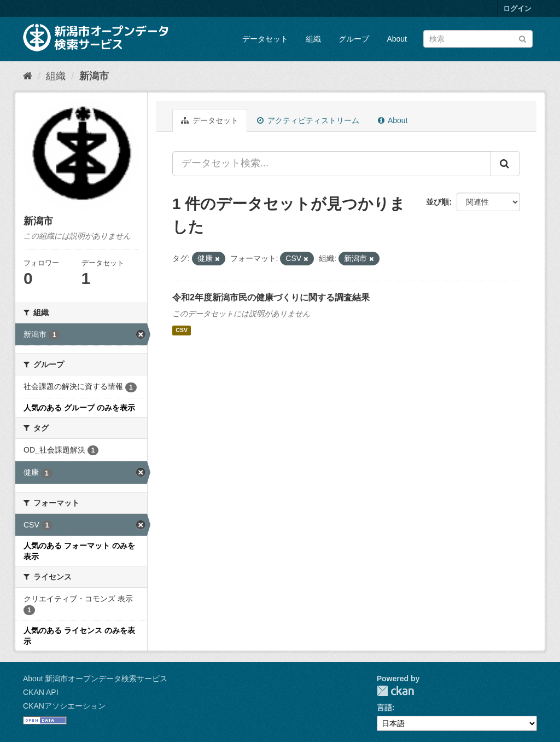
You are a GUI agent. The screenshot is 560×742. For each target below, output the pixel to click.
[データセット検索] (478, 39)
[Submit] (523, 38)
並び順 (437, 202)
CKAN (395, 691)
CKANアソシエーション (64, 706)
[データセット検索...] (332, 164)
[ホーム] (28, 76)
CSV (182, 331)
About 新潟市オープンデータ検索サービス (95, 679)
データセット (265, 39)
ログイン (517, 8)
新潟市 (94, 76)
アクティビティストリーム (308, 120)
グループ (354, 39)
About (397, 39)
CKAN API (41, 692)
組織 (313, 39)
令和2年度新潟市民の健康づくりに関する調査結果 (271, 297)
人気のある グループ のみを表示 (79, 408)
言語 (384, 708)
